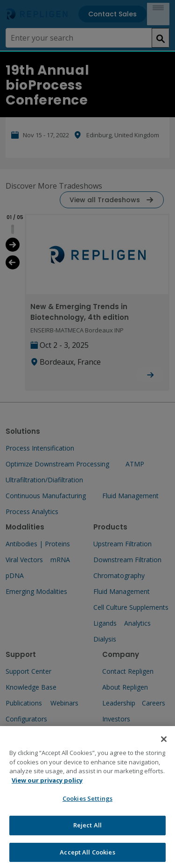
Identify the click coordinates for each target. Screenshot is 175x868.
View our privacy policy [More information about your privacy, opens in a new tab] (47, 787)
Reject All (87, 832)
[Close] (164, 746)
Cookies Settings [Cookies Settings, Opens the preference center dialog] (87, 805)
